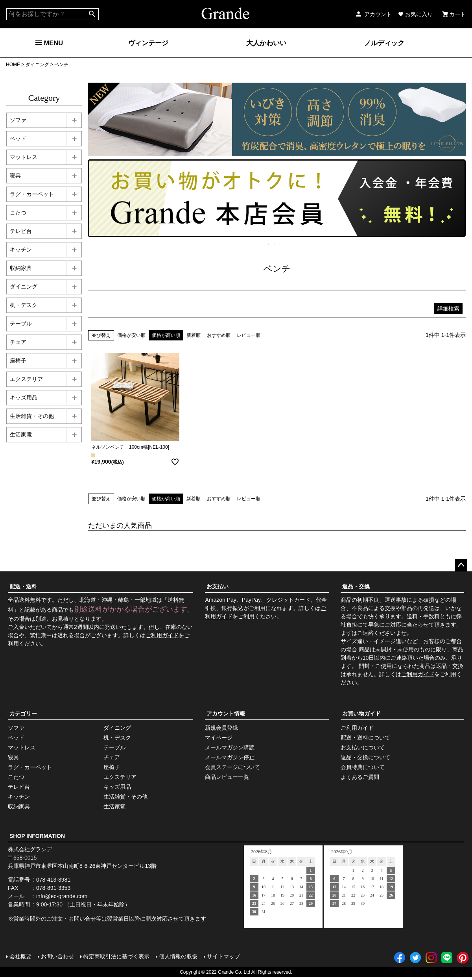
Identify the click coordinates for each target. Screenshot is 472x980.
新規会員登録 (221, 728)
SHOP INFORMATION (37, 836)
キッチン (19, 797)
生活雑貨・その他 (125, 797)
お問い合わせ (57, 956)
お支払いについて (363, 747)
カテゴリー (23, 714)
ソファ (16, 728)
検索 (92, 14)
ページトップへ (461, 565)
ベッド (16, 738)
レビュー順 (249, 335)
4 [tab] (286, 244)
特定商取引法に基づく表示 (116, 956)
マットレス (22, 747)
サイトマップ (223, 956)
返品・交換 (356, 586)
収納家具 (19, 806)
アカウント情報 (226, 714)
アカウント (373, 14)
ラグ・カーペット (30, 767)
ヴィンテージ (148, 43)
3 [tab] (280, 244)
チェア (112, 757)
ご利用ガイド (162, 635)
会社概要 (20, 956)
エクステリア (120, 777)
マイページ (219, 738)
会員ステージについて (232, 767)
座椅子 (112, 767)
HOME (13, 65)
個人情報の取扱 (178, 956)
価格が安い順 (131, 335)
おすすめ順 (219, 335)
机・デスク (117, 738)
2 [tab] (275, 244)
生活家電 (114, 806)
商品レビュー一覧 (227, 777)
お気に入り (415, 14)
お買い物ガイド (361, 714)
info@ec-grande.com (62, 896)
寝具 (13, 757)
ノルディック (384, 43)
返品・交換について (365, 757)
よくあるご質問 (360, 777)
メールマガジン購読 (230, 747)
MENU (49, 43)
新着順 (194, 335)
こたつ (16, 777)
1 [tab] (269, 244)
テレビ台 (19, 787)
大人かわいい (266, 43)
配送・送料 (23, 586)
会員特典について (363, 767)
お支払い (218, 586)
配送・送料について (365, 738)
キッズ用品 (117, 787)
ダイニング (37, 65)
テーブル (114, 747)
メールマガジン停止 (230, 757)
